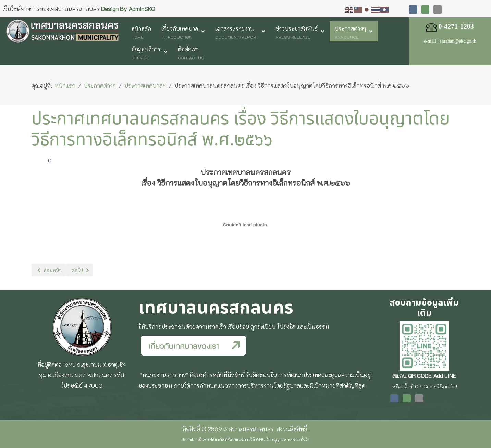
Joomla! (189, 439)
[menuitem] (141, 31)
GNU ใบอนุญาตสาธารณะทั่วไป (283, 439)
